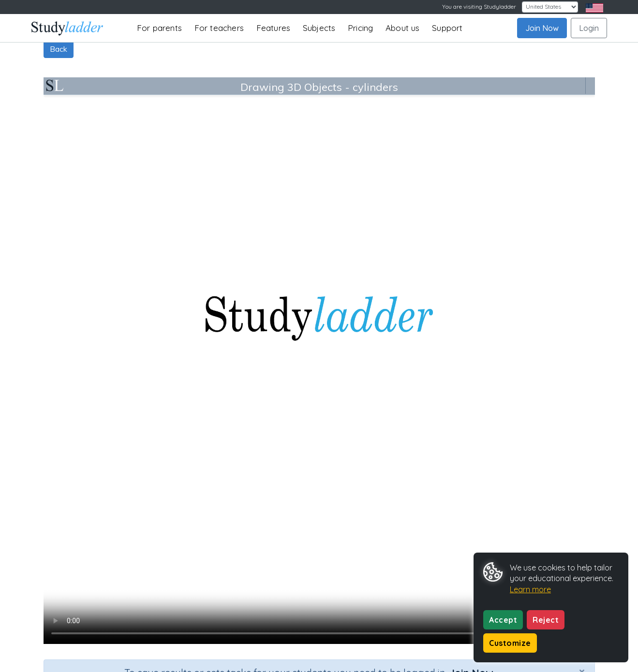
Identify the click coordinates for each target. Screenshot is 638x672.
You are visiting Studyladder (479, 7)
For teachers (219, 28)
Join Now (542, 28)
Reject (546, 620)
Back (59, 49)
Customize (510, 643)
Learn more (530, 589)
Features (274, 28)
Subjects (319, 28)
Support (447, 28)
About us (403, 28)
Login (589, 28)
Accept (503, 620)
